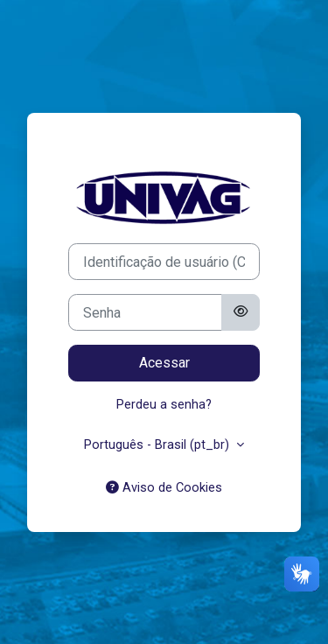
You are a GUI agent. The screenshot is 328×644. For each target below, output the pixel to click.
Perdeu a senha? (164, 404)
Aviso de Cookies (164, 487)
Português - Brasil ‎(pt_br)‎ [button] (158, 444)
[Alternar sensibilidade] (241, 312)
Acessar (164, 363)
